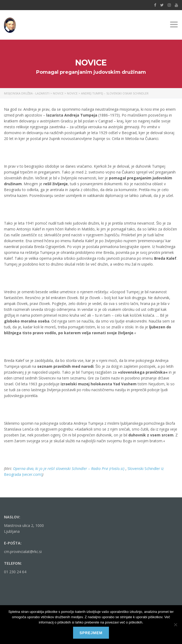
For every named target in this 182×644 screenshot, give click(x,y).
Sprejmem (91, 633)
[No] (175, 625)
